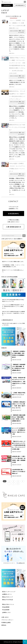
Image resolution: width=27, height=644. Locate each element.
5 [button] (22, 481)
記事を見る (12, 53)
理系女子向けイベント (8, 604)
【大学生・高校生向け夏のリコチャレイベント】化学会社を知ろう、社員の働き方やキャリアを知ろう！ (19, 381)
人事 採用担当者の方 (20, 5)
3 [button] (14, 481)
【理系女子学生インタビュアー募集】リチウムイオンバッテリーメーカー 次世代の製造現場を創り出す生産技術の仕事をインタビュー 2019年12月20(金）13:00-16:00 (17, 65)
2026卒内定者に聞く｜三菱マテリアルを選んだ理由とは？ (19, 471)
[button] (25, 2)
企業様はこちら (6, 612)
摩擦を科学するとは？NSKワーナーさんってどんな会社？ (17, 127)
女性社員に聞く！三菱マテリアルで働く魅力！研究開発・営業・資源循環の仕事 (19, 459)
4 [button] (18, 481)
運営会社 (4, 625)
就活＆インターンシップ (9, 592)
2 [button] (9, 481)
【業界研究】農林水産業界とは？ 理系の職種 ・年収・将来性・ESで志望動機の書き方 (19, 418)
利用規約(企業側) (6, 622)
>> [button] (18, 484)
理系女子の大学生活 (8, 600)
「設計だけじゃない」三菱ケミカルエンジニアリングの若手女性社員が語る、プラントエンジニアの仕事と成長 (19, 445)
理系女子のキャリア (8, 597)
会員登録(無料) (7, 5)
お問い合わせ (5, 617)
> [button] (13, 484)
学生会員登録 (6, 610)
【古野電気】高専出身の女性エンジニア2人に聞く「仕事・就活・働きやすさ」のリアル (19, 405)
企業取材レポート (7, 594)
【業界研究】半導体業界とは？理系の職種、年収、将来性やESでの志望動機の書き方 (19, 367)
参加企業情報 (6, 607)
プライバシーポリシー (7, 620)
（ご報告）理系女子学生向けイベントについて (19, 394)
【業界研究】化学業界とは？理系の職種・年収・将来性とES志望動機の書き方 (19, 354)
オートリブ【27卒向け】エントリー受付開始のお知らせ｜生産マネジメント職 (19, 431)
